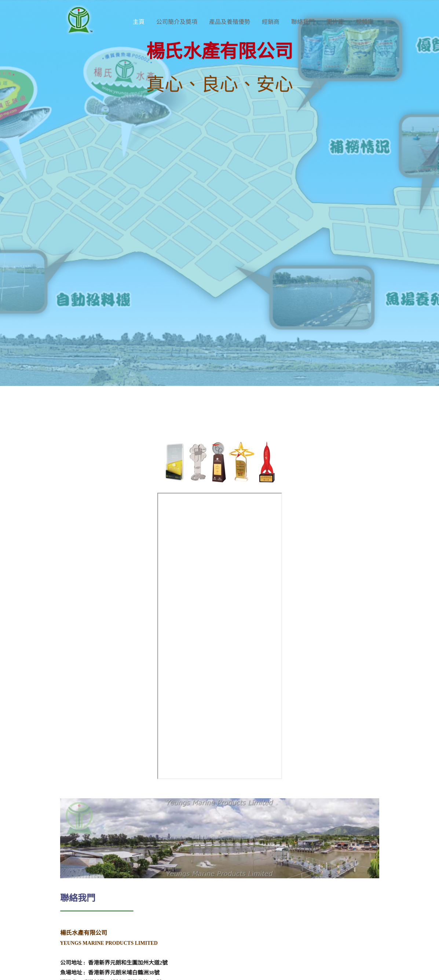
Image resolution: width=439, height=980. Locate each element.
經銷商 (271, 22)
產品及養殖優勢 (230, 22)
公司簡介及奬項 (177, 22)
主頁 (139, 22)
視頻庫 (365, 22)
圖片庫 (335, 22)
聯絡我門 (303, 22)
